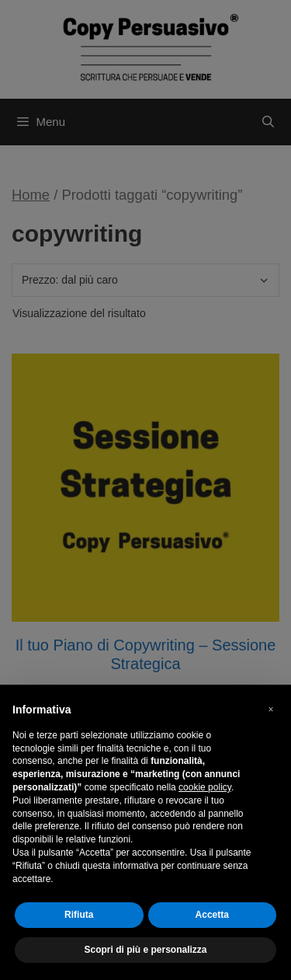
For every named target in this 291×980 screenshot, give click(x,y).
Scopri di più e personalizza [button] (145, 950)
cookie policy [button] (205, 787)
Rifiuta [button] (79, 915)
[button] (271, 710)
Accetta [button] (212, 915)
